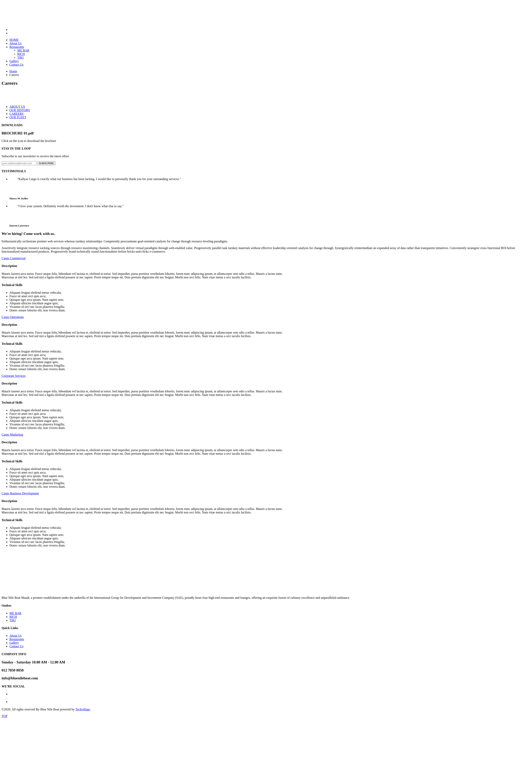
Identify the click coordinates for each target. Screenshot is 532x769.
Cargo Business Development (20, 493)
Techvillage (83, 709)
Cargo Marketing (12, 435)
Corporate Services (14, 376)
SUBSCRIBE (46, 163)
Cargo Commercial (14, 258)
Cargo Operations (13, 317)
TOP (5, 716)
